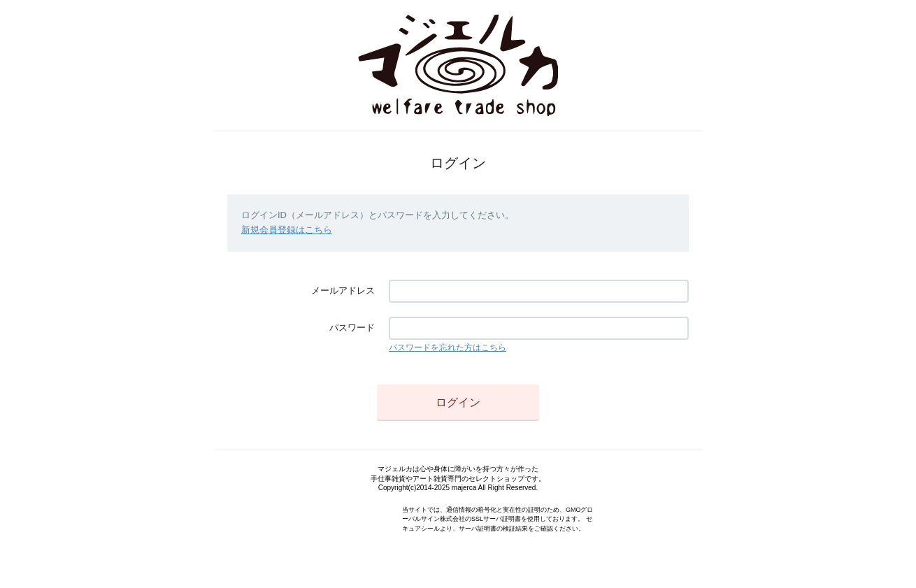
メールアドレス (343, 291)
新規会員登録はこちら (287, 230)
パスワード (352, 328)
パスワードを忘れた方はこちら (448, 347)
